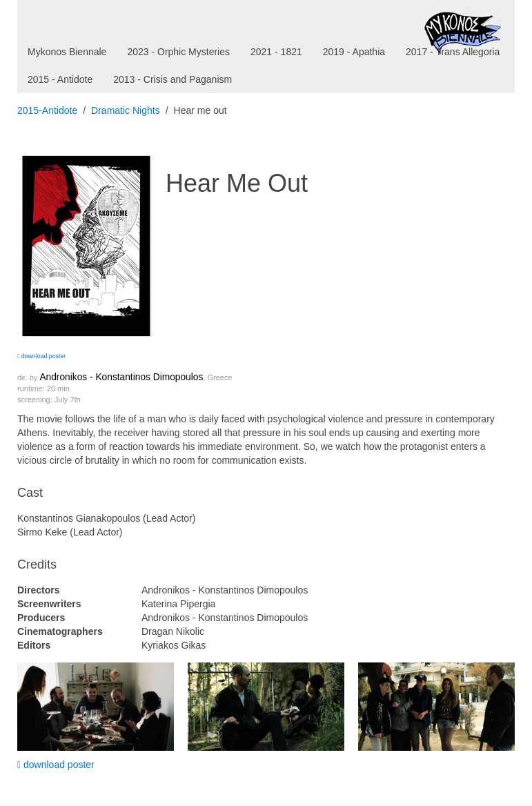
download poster (41, 356)
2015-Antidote (47, 110)
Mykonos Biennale (67, 52)
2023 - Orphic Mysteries (178, 52)
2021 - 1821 (276, 52)
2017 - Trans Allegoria (453, 52)
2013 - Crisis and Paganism (173, 79)
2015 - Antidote (60, 79)
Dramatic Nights (126, 110)
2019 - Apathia (354, 52)
